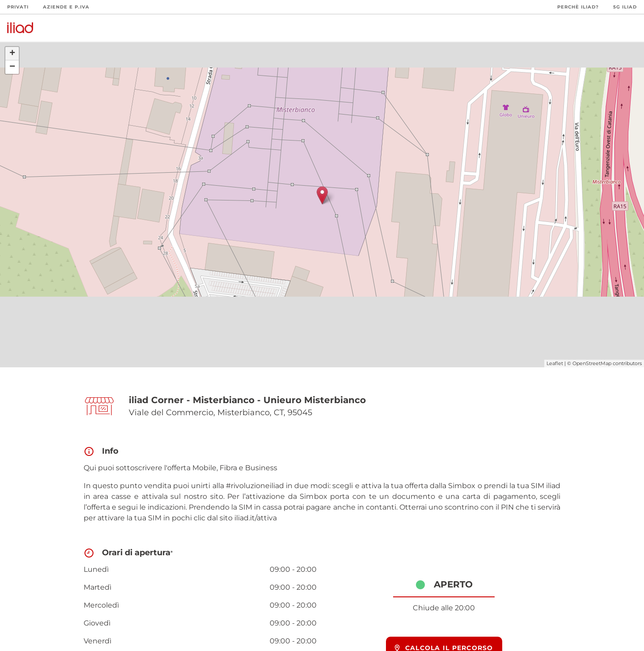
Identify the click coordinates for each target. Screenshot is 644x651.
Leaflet (555, 363)
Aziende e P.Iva (66, 7)
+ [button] (12, 54)
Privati (18, 7)
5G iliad (625, 7)
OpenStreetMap (592, 363)
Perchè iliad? (578, 7)
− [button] (12, 67)
